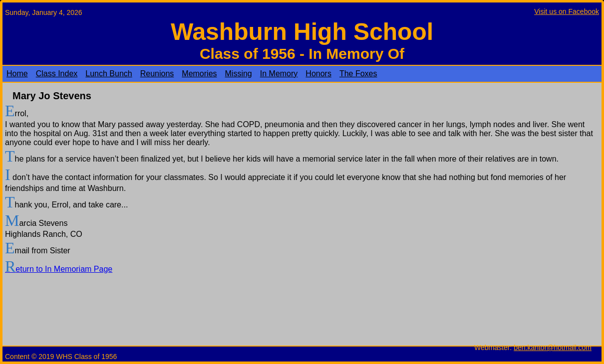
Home (17, 74)
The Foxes (358, 74)
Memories (199, 74)
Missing (239, 74)
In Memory (279, 74)
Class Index (57, 74)
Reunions (157, 74)
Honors (318, 74)
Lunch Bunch (109, 74)
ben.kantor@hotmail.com (553, 348)
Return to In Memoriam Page (59, 269)
